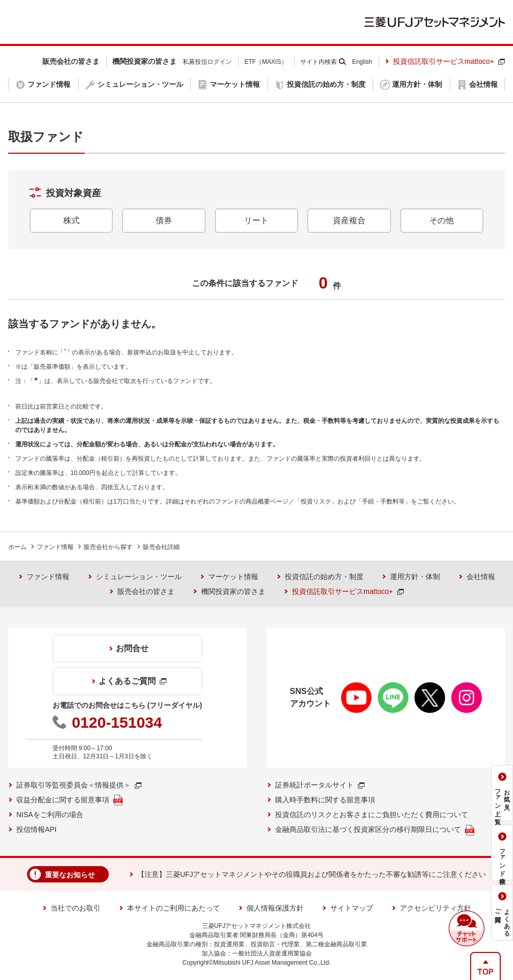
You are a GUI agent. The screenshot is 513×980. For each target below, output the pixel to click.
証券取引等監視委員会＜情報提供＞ (79, 785)
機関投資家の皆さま (233, 591)
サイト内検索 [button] (319, 62)
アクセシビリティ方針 (435, 908)
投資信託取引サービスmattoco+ (449, 61)
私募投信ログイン (207, 62)
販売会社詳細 (161, 547)
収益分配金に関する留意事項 (69, 800)
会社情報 (481, 577)
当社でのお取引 (76, 908)
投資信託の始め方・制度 (324, 577)
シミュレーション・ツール (139, 577)
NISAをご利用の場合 (50, 815)
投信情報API (36, 829)
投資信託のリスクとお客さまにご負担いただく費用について (372, 815)
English (362, 62)
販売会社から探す (108, 547)
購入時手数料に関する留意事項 (325, 800)
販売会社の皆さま (146, 591)
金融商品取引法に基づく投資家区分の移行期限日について (375, 830)
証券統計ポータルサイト (320, 785)
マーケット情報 (233, 577)
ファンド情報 (55, 547)
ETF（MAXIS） (266, 62)
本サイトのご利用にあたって (174, 908)
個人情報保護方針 (275, 908)
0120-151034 (117, 722)
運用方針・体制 (415, 577)
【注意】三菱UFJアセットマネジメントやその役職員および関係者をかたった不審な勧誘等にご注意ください (312, 874)
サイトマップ (352, 908)
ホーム (17, 547)
